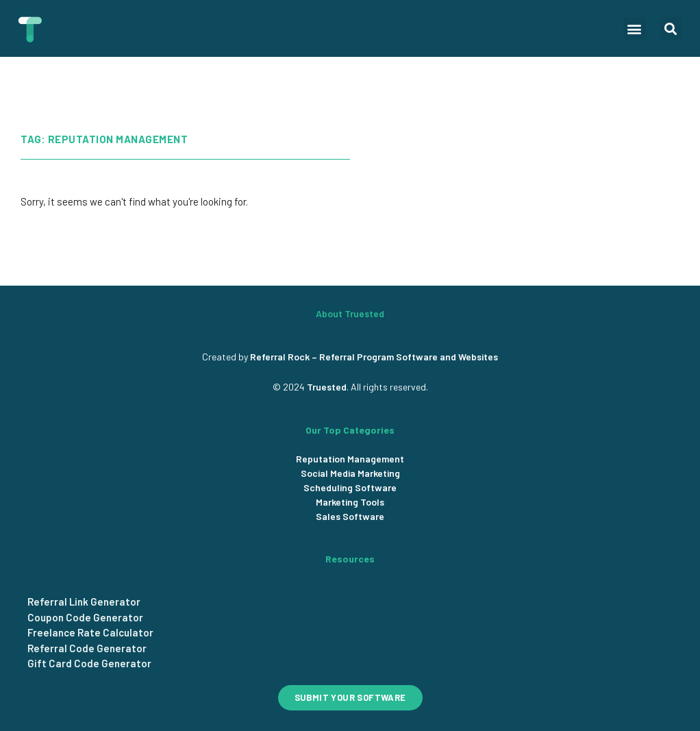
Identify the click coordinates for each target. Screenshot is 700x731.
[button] (635, 28)
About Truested (350, 313)
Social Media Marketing (350, 473)
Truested (327, 387)
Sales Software (350, 516)
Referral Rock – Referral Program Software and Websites (374, 357)
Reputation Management (350, 459)
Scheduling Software (350, 487)
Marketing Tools (350, 502)
